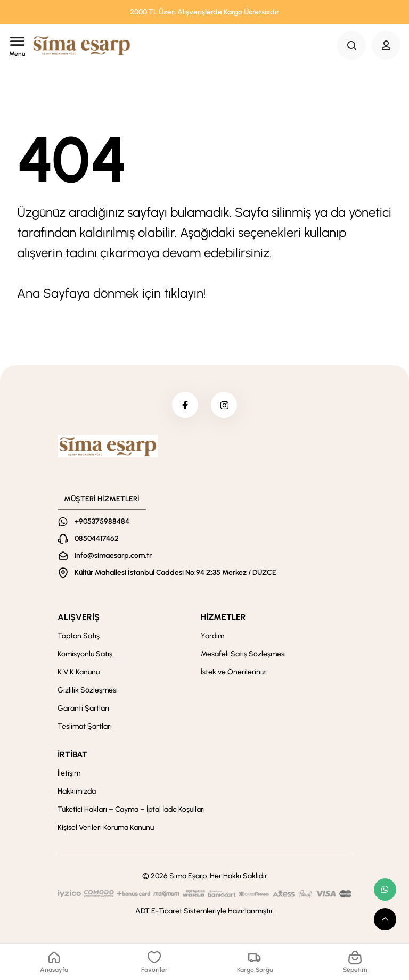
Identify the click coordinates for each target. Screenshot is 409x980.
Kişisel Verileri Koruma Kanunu (106, 828)
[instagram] (224, 405)
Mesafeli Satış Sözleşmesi (243, 654)
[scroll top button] (385, 919)
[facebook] (185, 405)
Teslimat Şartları (85, 727)
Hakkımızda (77, 792)
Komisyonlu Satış (85, 654)
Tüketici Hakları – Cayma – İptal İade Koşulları (131, 810)
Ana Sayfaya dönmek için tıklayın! (111, 293)
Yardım (212, 636)
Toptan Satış (79, 636)
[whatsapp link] (385, 890)
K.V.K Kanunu (79, 673)
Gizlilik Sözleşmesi (88, 691)
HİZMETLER (223, 618)
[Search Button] (351, 45)
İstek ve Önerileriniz (233, 673)
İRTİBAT (72, 755)
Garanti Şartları (83, 709)
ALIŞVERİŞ (79, 618)
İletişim (69, 774)
